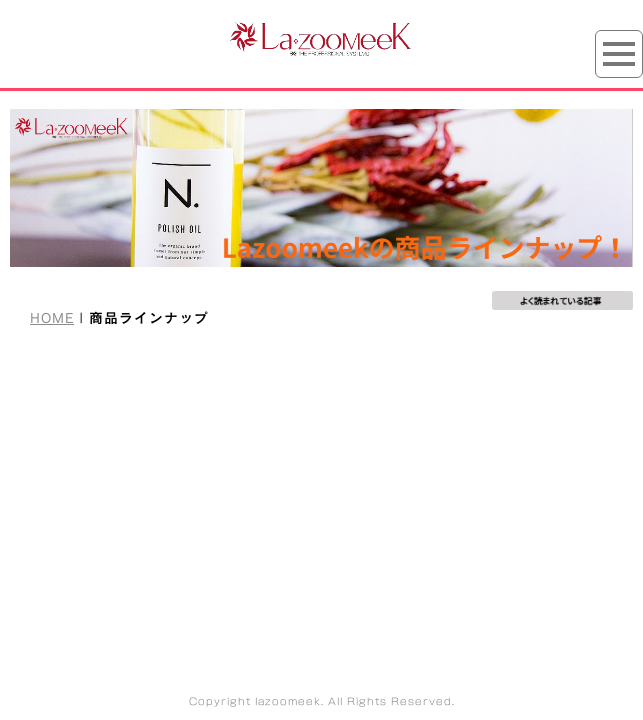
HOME (52, 317)
